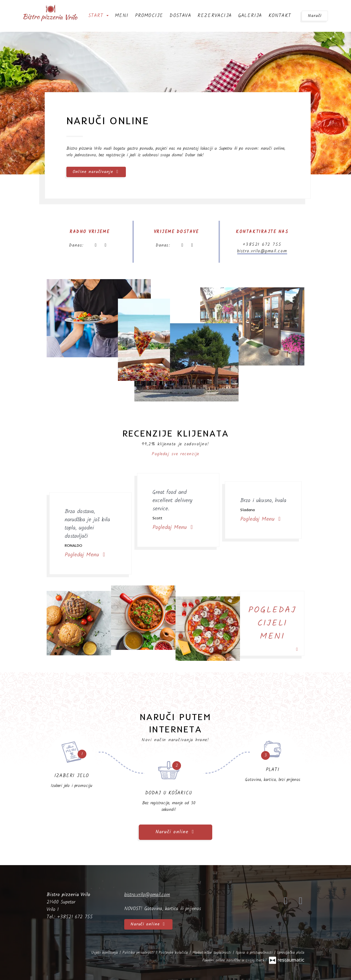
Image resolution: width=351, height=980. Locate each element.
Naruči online (175, 832)
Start (98, 16)
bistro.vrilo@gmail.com (262, 251)
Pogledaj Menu (86, 555)
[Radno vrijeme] (106, 245)
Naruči (315, 16)
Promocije (149, 16)
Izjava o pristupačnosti (255, 953)
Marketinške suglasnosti (213, 953)
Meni (122, 16)
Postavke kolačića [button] (174, 953)
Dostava (180, 16)
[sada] (96, 245)
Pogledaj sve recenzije (175, 454)
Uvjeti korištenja (105, 953)
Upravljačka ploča (291, 953)
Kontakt (280, 16)
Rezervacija (215, 16)
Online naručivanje (96, 172)
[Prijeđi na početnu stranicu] (50, 14)
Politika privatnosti (139, 953)
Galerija (250, 16)
